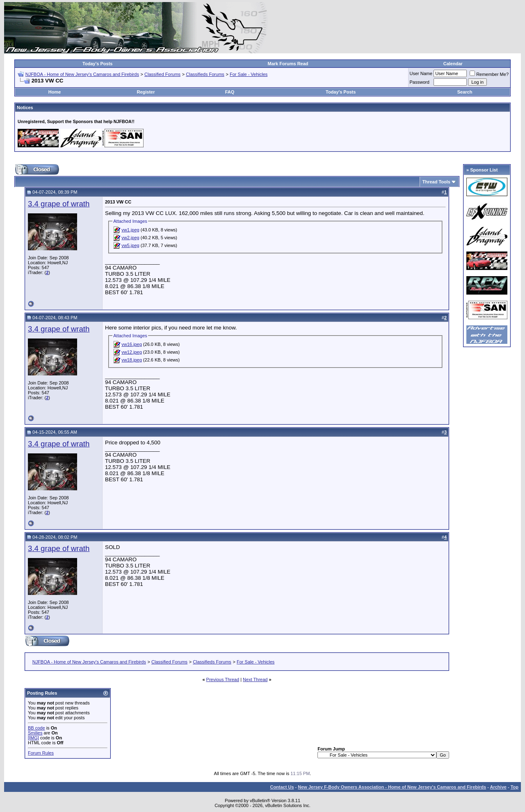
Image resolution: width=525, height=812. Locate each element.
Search (465, 92)
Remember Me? (489, 74)
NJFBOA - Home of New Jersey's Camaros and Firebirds (82, 74)
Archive (498, 787)
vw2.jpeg (130, 238)
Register (146, 92)
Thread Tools (436, 182)
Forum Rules (41, 753)
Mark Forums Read (288, 64)
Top (515, 787)
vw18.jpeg (132, 360)
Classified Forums (162, 74)
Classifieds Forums (205, 74)
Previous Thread (223, 679)
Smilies (35, 733)
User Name (421, 73)
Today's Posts (97, 64)
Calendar (453, 64)
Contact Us (282, 787)
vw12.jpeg (132, 352)
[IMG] (33, 738)
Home (55, 92)
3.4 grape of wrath (59, 204)
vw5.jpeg (130, 245)
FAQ (230, 92)
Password (420, 82)
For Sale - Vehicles (249, 74)
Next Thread (255, 679)
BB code (37, 728)
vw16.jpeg (132, 344)
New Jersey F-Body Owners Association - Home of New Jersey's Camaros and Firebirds (392, 787)
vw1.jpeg (130, 230)
